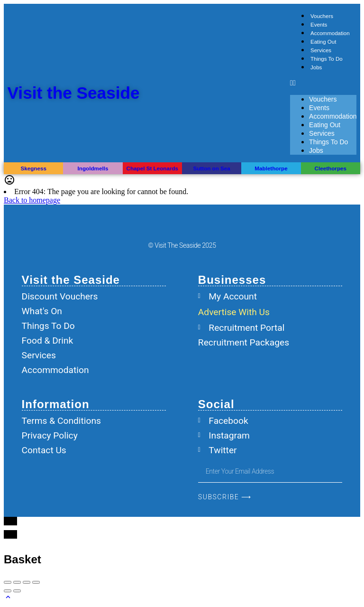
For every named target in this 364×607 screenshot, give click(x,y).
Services (321, 50)
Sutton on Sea (211, 168)
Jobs (316, 67)
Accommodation (330, 33)
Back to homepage (32, 200)
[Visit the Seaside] (21, 93)
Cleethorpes (331, 168)
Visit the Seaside (74, 93)
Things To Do (327, 59)
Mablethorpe (271, 168)
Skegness (33, 168)
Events (319, 25)
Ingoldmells (93, 168)
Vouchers (322, 16)
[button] (323, 83)
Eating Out (323, 42)
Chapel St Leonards (152, 168)
